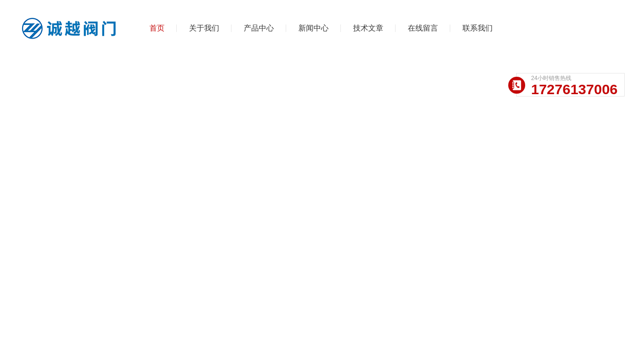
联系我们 (478, 28)
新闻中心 (314, 28)
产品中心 (259, 28)
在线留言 (423, 28)
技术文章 (368, 28)
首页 (157, 28)
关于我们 (204, 28)
